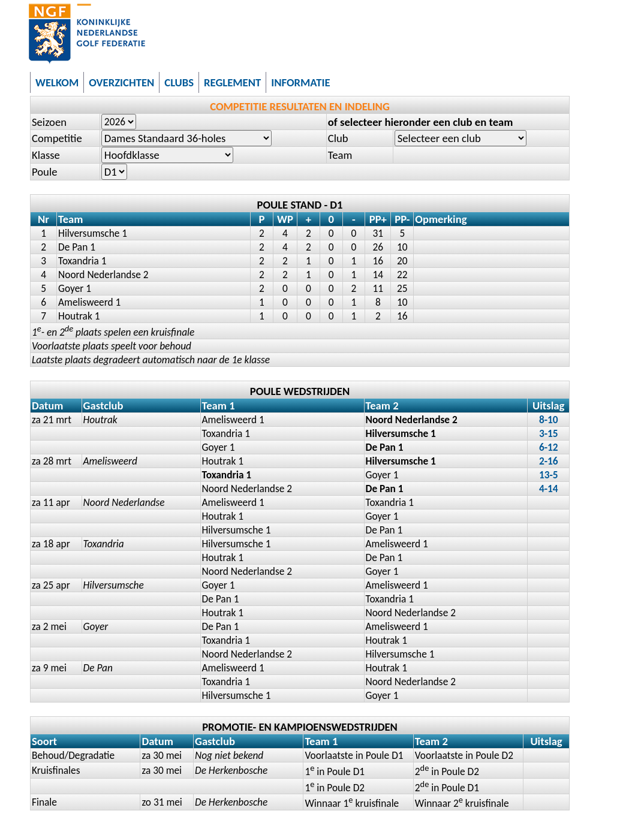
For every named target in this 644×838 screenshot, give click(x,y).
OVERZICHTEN (121, 82)
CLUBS (179, 82)
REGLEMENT (232, 82)
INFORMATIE (300, 82)
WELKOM (57, 82)
